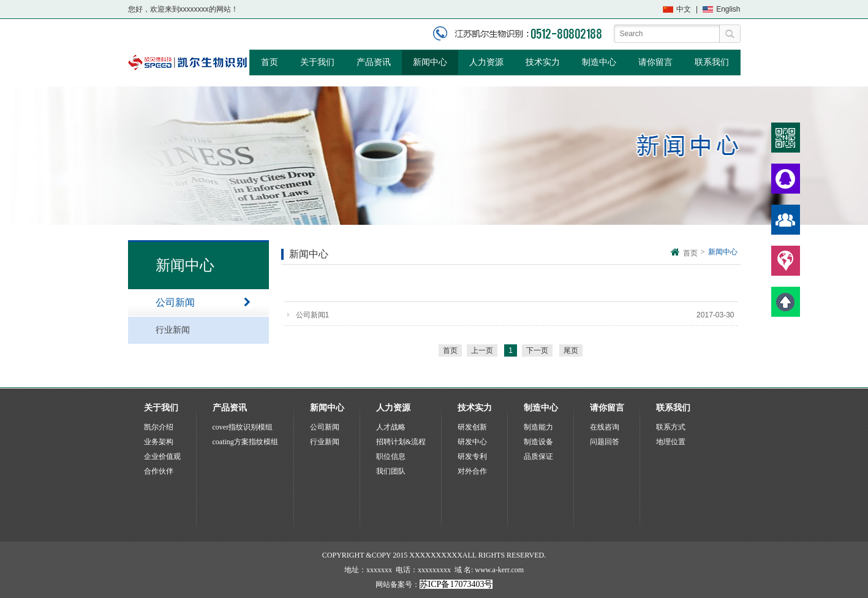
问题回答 (605, 442)
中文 (684, 9)
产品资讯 (374, 62)
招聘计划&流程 (401, 442)
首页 (270, 62)
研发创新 (472, 427)
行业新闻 (203, 330)
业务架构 (159, 442)
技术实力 (543, 62)
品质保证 (538, 456)
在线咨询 (605, 427)
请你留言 (655, 62)
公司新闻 (203, 303)
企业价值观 (162, 456)
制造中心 (599, 62)
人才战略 (391, 427)
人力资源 (486, 62)
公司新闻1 (308, 315)
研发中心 (472, 442)
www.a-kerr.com (499, 570)
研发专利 (472, 456)
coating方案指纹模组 (245, 442)
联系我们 (712, 62)
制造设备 (538, 442)
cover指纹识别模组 (243, 427)
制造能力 (538, 427)
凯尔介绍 (159, 427)
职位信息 (391, 456)
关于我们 (317, 62)
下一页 (537, 350)
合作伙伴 (159, 471)
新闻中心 (430, 62)
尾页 (571, 350)
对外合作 (472, 471)
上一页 (482, 350)
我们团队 (391, 471)
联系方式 (671, 427)
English (728, 9)
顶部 (786, 302)
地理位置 (671, 442)
